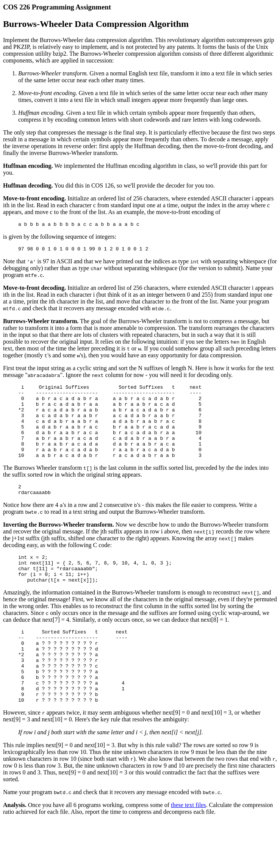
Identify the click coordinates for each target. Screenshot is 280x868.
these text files (188, 845)
